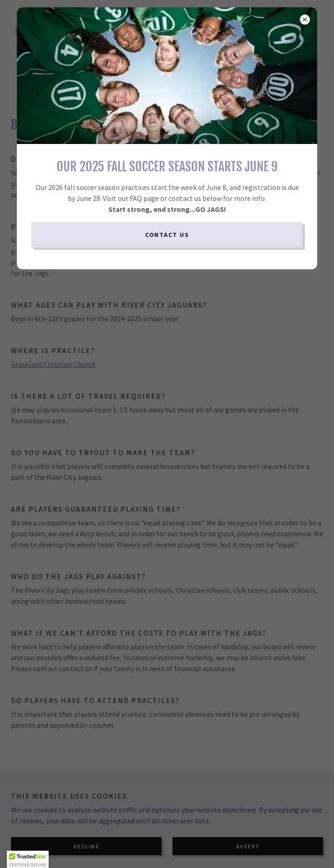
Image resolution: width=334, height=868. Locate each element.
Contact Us (167, 235)
